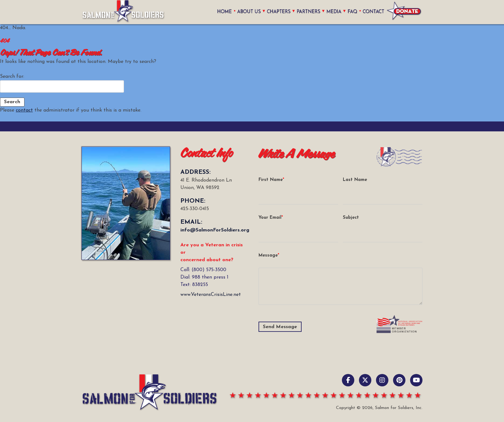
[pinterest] (399, 380)
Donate (404, 12)
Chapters (277, 12)
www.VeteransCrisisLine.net (211, 295)
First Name (271, 180)
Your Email (270, 218)
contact (24, 110)
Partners (307, 12)
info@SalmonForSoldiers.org (215, 230)
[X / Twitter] (365, 380)
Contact (374, 12)
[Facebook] (348, 380)
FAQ (352, 12)
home (222, 12)
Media (333, 12)
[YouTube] (416, 380)
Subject (351, 218)
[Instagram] (382, 380)
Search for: (12, 77)
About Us (247, 12)
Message (268, 255)
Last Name (355, 180)
